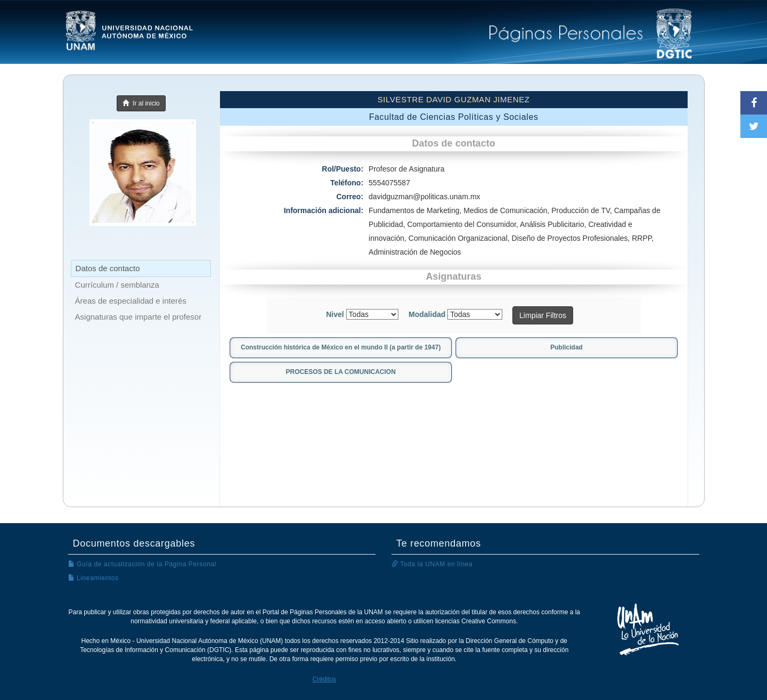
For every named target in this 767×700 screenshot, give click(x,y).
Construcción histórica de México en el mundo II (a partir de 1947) (341, 347)
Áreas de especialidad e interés (131, 301)
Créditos (324, 679)
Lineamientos (93, 578)
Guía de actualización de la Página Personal (142, 564)
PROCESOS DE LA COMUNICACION (341, 372)
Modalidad (427, 314)
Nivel (335, 314)
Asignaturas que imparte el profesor (138, 317)
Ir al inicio (141, 103)
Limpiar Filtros (543, 315)
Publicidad (566, 347)
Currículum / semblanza (117, 285)
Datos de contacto (108, 268)
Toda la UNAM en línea (432, 564)
